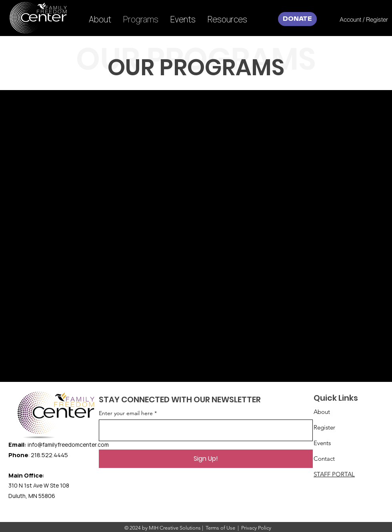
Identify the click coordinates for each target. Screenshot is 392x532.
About (322, 412)
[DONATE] (297, 19)
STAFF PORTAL (334, 474)
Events (322, 443)
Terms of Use (220, 528)
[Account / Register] (364, 19)
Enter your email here (126, 413)
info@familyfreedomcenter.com (68, 445)
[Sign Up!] (206, 459)
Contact (324, 459)
